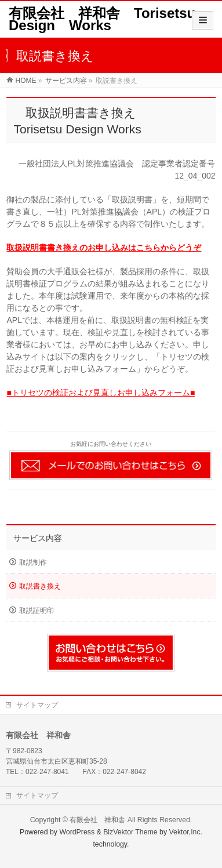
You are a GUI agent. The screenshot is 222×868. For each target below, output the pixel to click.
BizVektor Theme (130, 832)
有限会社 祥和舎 (97, 820)
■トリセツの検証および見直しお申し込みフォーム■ (101, 393)
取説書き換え (40, 586)
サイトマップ (37, 705)
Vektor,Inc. (186, 832)
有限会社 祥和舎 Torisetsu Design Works (109, 19)
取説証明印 (37, 611)
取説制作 (33, 562)
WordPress (77, 832)
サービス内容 (38, 538)
